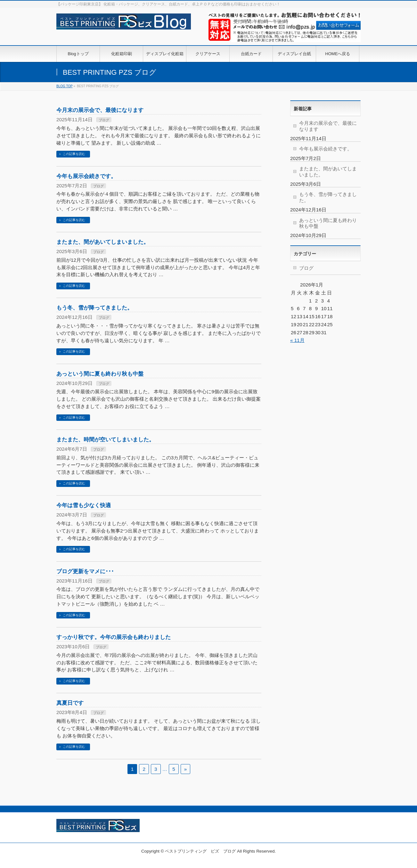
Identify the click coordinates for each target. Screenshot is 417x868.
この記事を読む (74, 154)
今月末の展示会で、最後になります (100, 110)
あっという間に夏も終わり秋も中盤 (100, 374)
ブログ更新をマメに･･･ (85, 571)
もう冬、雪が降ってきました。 (94, 308)
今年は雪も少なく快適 (84, 505)
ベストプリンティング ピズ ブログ (200, 851)
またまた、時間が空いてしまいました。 (105, 439)
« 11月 (297, 340)
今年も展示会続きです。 (86, 176)
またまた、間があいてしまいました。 (103, 242)
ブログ (104, 120)
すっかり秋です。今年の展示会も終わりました (114, 637)
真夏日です (70, 703)
